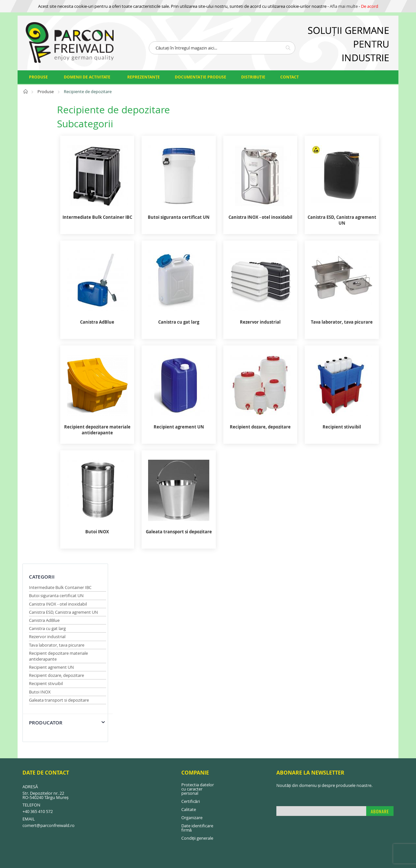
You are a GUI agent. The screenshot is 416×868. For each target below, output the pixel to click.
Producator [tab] (46, 264)
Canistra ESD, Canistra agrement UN (63, 153)
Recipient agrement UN (51, 208)
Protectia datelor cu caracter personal (198, 610)
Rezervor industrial (47, 177)
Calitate (189, 631)
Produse (46, 91)
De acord (370, 6)
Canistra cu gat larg (47, 169)
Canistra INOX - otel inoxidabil (58, 145)
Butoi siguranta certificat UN (56, 136)
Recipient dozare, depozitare (56, 216)
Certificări (191, 623)
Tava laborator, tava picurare (57, 186)
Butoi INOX (40, 233)
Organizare (192, 639)
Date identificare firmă (197, 649)
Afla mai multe (344, 6)
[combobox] (222, 48)
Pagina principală (26, 93)
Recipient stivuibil (46, 224)
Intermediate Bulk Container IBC (60, 128)
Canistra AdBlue (44, 161)
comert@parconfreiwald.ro (49, 647)
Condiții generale (197, 660)
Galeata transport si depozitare (59, 241)
